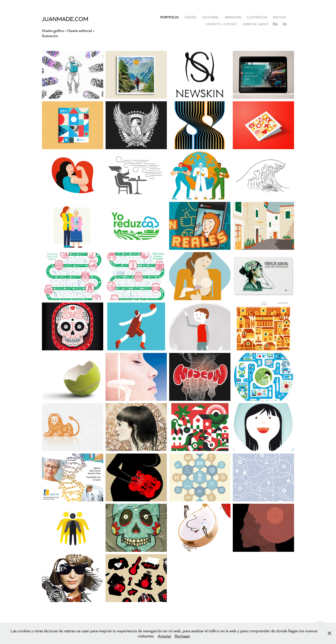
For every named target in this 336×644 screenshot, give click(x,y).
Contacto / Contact (221, 24)
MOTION (279, 17)
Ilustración (257, 17)
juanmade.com (65, 19)
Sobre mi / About (256, 24)
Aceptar (165, 636)
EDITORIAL (211, 17)
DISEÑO (191, 17)
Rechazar (182, 636)
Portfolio (170, 17)
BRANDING (233, 17)
